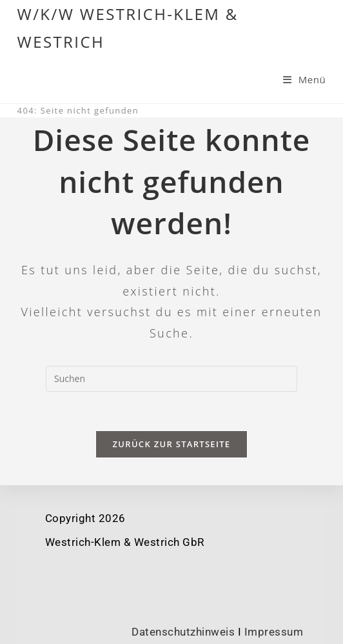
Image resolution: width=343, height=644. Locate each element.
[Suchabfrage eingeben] (171, 379)
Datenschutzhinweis (183, 632)
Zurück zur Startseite (172, 444)
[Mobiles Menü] (305, 79)
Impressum (274, 632)
